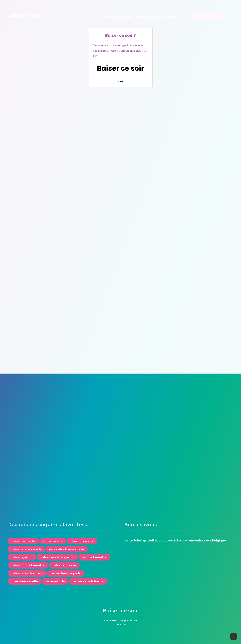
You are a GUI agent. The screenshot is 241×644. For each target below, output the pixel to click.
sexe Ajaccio (55, 581)
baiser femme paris (66, 573)
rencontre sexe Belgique (207, 540)
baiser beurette (23, 541)
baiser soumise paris (27, 573)
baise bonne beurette (28, 565)
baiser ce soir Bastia (88, 581)
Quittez (121, 81)
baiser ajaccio (22, 557)
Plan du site (121, 625)
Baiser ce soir (121, 68)
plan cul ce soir (82, 541)
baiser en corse (64, 565)
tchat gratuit (144, 540)
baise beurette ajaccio (57, 557)
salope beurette (95, 557)
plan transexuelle (25, 581)
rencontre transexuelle (67, 549)
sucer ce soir (53, 541)
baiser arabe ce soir (26, 549)
